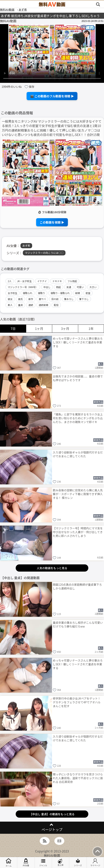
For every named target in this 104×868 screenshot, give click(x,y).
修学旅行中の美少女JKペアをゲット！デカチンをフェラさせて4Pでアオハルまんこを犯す (77, 702)
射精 (78, 293)
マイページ (95, 863)
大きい (93, 287)
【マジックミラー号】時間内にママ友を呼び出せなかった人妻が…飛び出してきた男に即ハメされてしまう (78, 532)
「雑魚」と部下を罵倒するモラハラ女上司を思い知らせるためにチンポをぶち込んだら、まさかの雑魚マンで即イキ (78, 418)
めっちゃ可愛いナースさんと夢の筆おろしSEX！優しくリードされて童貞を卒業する (78, 342)
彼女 (10, 299)
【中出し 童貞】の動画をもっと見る (52, 814)
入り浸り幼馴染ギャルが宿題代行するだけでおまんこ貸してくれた (78, 454)
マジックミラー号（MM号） (23, 287)
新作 (31, 299)
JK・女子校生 (24, 281)
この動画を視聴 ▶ (52, 222)
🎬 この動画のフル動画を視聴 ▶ (52, 96)
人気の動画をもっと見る (52, 568)
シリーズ (78, 863)
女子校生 (13, 293)
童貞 (20, 305)
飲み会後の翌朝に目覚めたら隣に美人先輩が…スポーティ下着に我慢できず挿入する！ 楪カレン (78, 494)
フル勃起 (72, 281)
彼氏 (20, 299)
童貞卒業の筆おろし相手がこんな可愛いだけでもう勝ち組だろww (78, 624)
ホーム (9, 863)
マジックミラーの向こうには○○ (44, 253)
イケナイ (42, 281)
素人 (10, 305)
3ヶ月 (65, 328)
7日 (13, 328)
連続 (31, 305)
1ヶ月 (39, 328)
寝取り (41, 293)
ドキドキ (57, 281)
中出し (47, 287)
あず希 (26, 246)
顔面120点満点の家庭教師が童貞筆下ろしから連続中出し (77, 586)
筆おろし (69, 299)
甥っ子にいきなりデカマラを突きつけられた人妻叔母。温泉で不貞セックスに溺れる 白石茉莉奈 (78, 778)
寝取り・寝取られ (60, 293)
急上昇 (61, 863)
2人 (10, 281)
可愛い (80, 287)
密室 (88, 293)
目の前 (55, 299)
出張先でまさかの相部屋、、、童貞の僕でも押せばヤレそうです (78, 378)
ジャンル (43, 863)
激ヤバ (42, 299)
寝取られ (28, 293)
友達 (69, 287)
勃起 (59, 287)
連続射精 (43, 305)
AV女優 (26, 863)
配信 (56, 305)
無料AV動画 (52, 855)
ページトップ (52, 829)
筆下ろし (84, 299)
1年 (91, 328)
